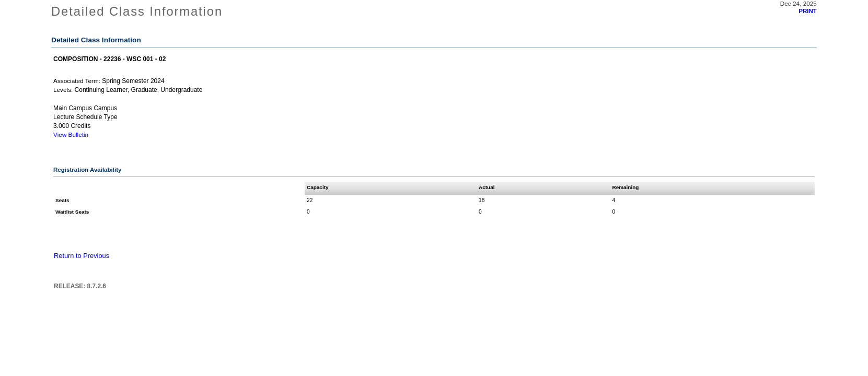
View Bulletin (71, 134)
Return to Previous (82, 256)
